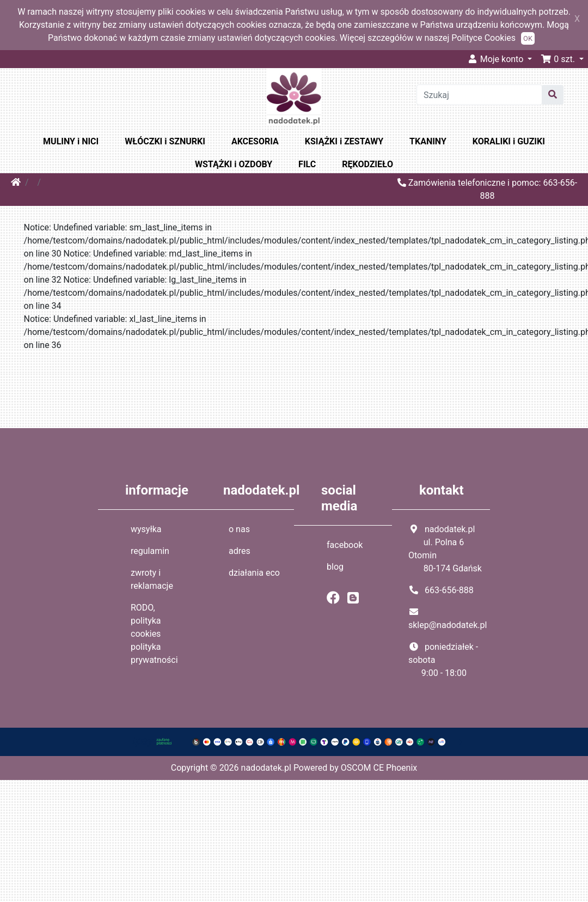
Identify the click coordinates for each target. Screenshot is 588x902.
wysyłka (146, 529)
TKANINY (428, 141)
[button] (562, 59)
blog (335, 567)
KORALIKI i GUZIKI (509, 141)
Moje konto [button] (497, 59)
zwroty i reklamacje (152, 579)
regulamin (150, 551)
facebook (345, 545)
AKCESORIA (255, 141)
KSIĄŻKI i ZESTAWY (344, 141)
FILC (307, 164)
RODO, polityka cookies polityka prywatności (154, 634)
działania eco (254, 573)
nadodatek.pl (266, 768)
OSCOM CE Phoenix (379, 768)
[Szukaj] (479, 95)
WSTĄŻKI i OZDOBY (234, 164)
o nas (239, 529)
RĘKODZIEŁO (367, 164)
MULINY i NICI (71, 141)
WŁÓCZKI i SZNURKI (165, 141)
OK (528, 38)
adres (240, 551)
